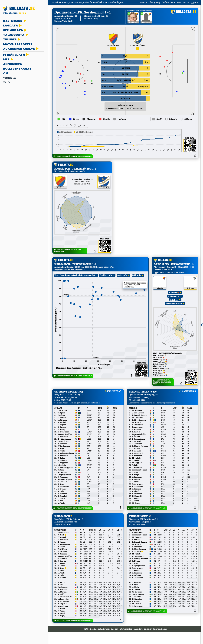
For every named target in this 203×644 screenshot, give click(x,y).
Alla (110, 287)
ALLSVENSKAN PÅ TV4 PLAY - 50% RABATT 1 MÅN (74, 156)
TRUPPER (12, 39)
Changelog (154, 2)
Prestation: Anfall (174, 315)
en (9, 82)
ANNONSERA (13, 64)
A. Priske (174, 304)
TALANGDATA (16, 35)
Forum (143, 2)
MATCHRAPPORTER (18, 44)
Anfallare (174, 312)
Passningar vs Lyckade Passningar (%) (77, 287)
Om (6, 73)
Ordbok (165, 2)
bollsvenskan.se (17, 69)
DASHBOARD (15, 21)
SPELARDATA (15, 30)
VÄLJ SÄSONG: (14, 13)
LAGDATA (13, 25)
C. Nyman (174, 308)
